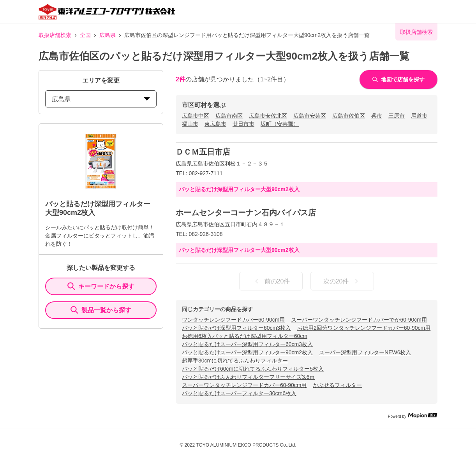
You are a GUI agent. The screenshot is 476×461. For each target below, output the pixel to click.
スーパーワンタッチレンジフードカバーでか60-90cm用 (359, 320)
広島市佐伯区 (349, 116)
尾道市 (419, 116)
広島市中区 (196, 116)
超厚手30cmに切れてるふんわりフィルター (235, 361)
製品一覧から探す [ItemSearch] (101, 310)
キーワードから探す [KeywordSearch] (101, 286)
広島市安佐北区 (268, 116)
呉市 (377, 116)
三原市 (397, 116)
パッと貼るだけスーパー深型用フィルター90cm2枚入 (247, 352)
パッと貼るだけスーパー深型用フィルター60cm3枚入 (247, 344)
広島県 (108, 35)
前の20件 (271, 281)
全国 (85, 35)
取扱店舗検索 (55, 35)
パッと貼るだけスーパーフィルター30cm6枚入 (239, 393)
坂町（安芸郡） (280, 124)
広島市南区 (229, 116)
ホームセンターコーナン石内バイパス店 (246, 213)
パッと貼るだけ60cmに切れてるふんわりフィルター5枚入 (253, 369)
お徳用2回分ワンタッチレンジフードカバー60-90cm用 (364, 328)
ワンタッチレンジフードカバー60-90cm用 (233, 320)
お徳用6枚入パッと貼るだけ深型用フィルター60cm (245, 336)
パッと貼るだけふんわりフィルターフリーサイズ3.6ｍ (248, 377)
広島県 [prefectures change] (101, 99)
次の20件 (342, 281)
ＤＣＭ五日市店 (203, 152)
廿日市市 (243, 124)
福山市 (190, 124)
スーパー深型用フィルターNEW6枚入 (365, 352)
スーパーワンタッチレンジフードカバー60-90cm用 (244, 385)
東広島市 (215, 124)
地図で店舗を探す (398, 79)
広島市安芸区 (310, 116)
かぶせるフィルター (337, 385)
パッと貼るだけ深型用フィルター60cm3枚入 (236, 328)
